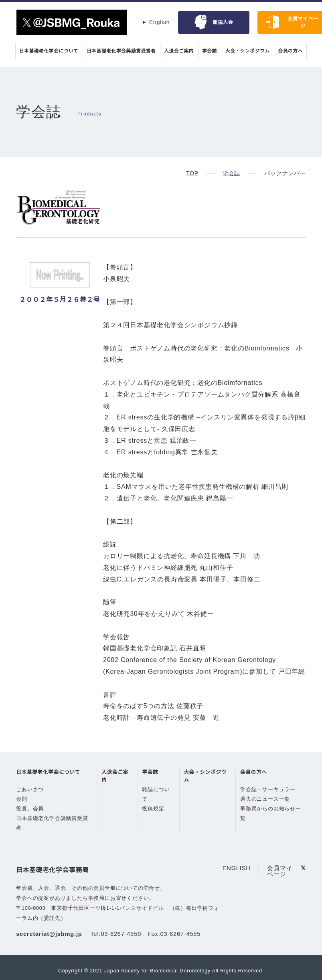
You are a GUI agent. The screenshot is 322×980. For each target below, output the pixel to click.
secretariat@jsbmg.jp (50, 946)
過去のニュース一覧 (266, 811)
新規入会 (223, 22)
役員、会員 (30, 820)
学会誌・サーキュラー (269, 801)
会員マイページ (279, 883)
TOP (192, 173)
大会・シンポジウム (251, 51)
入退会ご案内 (180, 51)
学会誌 (211, 51)
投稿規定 (153, 820)
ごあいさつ (30, 801)
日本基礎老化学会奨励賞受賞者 (120, 51)
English (160, 22)
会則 (22, 811)
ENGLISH (237, 880)
